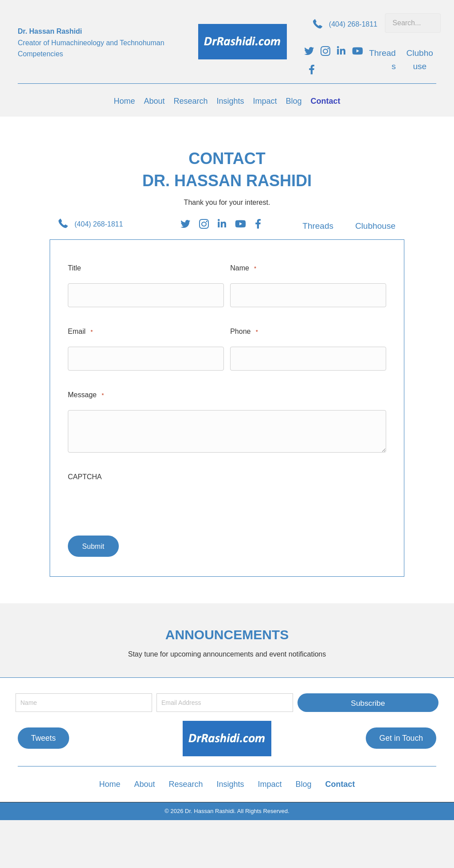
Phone (244, 331)
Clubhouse (375, 226)
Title (74, 268)
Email (80, 331)
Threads (318, 226)
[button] (368, 700)
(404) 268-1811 (353, 24)
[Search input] (413, 23)
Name (243, 268)
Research (186, 782)
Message (86, 393)
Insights (231, 782)
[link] (124, 101)
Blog (304, 782)
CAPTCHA (85, 475)
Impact (270, 782)
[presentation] (135, 506)
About (144, 782)
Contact (340, 782)
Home (110, 782)
